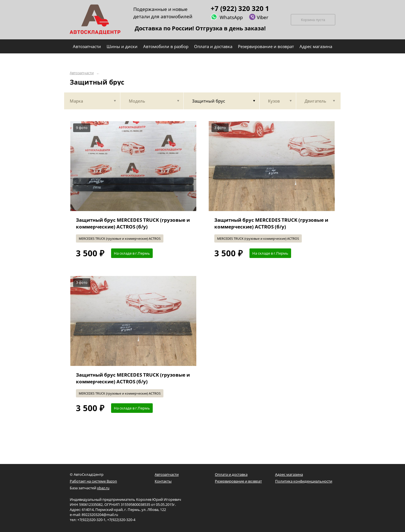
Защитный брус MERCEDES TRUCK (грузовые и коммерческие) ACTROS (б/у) (133, 223)
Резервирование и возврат (238, 481)
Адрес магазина (289, 474)
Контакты (163, 481)
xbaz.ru (103, 488)
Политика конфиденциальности (304, 481)
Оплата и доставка (231, 474)
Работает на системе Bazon (93, 481)
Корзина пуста (313, 20)
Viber (259, 17)
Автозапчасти (82, 73)
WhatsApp (227, 17)
